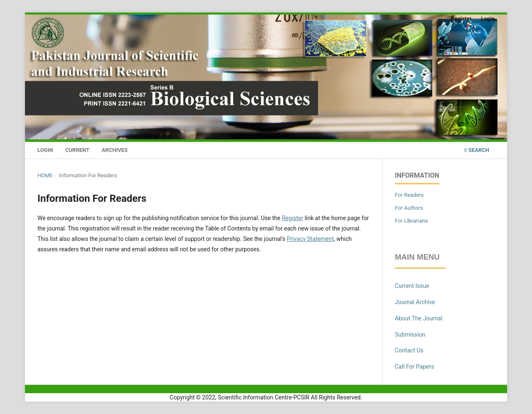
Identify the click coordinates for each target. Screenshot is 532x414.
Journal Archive (415, 302)
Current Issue (412, 286)
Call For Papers (414, 367)
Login (45, 150)
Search (477, 150)
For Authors (409, 208)
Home (45, 175)
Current (77, 150)
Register (461, 19)
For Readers (409, 195)
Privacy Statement (310, 239)
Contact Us (409, 350)
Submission (410, 335)
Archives (115, 150)
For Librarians (411, 221)
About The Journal (419, 318)
